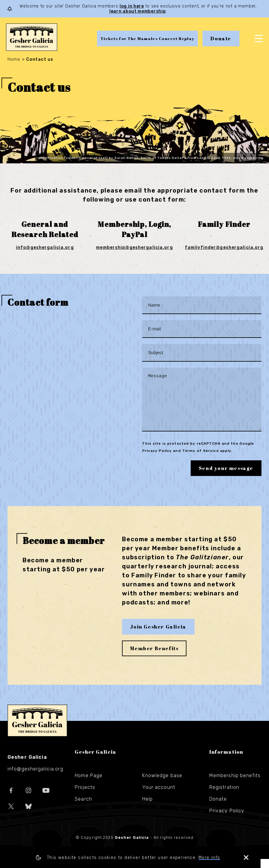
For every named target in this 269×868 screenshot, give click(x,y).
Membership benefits (235, 785)
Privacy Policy (157, 460)
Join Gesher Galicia (158, 636)
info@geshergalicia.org (45, 247)
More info (214, 858)
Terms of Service (200, 460)
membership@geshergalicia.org (134, 247)
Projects (85, 796)
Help (147, 808)
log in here (132, 6)
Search (83, 808)
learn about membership (138, 11)
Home (14, 59)
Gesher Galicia (37, 730)
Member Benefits (154, 657)
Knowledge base (162, 785)
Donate (221, 39)
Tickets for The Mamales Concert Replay (147, 39)
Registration (224, 796)
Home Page (89, 785)
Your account (159, 796)
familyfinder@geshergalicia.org (224, 247)
